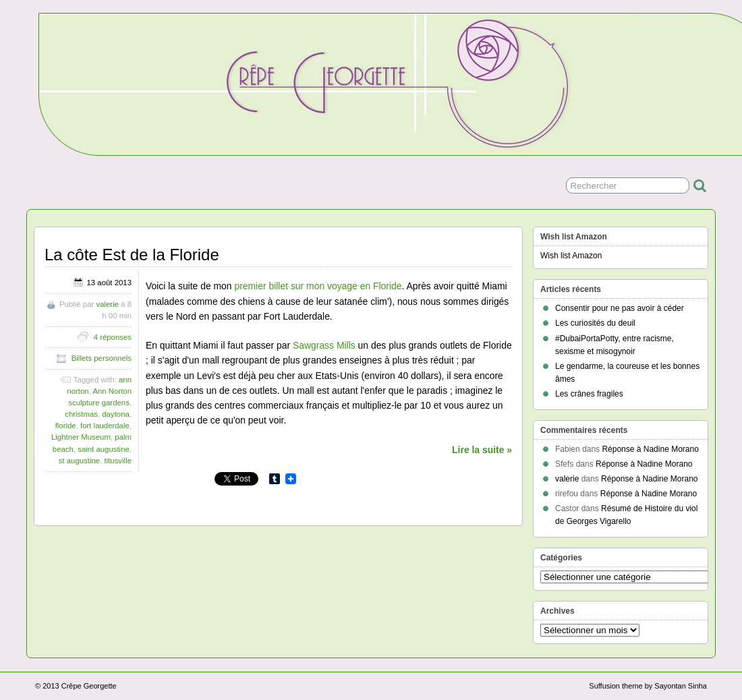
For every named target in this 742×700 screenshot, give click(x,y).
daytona (116, 414)
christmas (81, 414)
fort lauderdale (105, 426)
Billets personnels (102, 358)
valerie (107, 304)
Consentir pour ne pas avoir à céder (620, 308)
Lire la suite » (482, 450)
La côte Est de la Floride (132, 255)
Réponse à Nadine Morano (650, 449)
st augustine (79, 461)
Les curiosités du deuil (595, 323)
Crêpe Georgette (89, 686)
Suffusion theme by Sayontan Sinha (648, 686)
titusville (118, 461)
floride (66, 426)
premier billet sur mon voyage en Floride (318, 286)
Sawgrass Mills (324, 345)
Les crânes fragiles (589, 394)
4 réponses (113, 337)
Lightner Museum (81, 437)
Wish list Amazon (571, 256)
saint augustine (104, 449)
